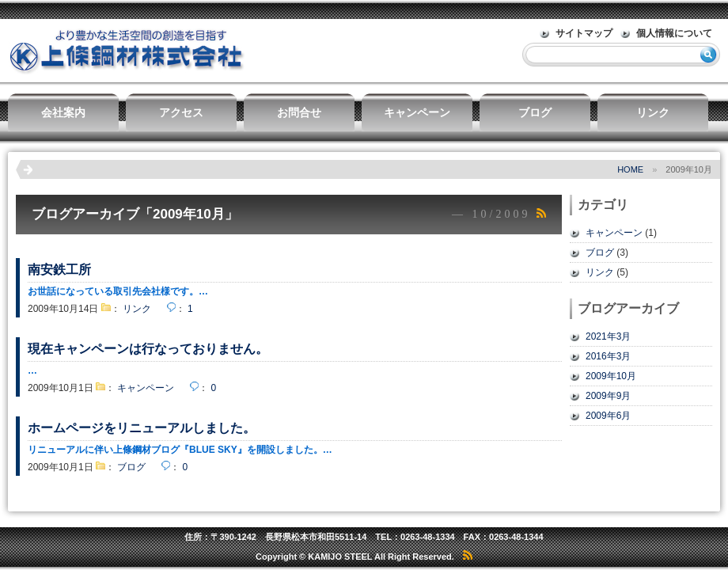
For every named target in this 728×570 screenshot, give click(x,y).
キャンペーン (417, 112)
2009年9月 (608, 396)
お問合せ (299, 112)
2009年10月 (611, 376)
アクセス (181, 112)
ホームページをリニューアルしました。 (142, 428)
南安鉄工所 (59, 270)
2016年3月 (608, 356)
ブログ (535, 112)
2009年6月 (608, 416)
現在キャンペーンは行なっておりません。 (148, 349)
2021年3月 (608, 336)
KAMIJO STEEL (340, 557)
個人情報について (674, 33)
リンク (653, 112)
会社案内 (63, 112)
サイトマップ (584, 33)
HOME (630, 169)
